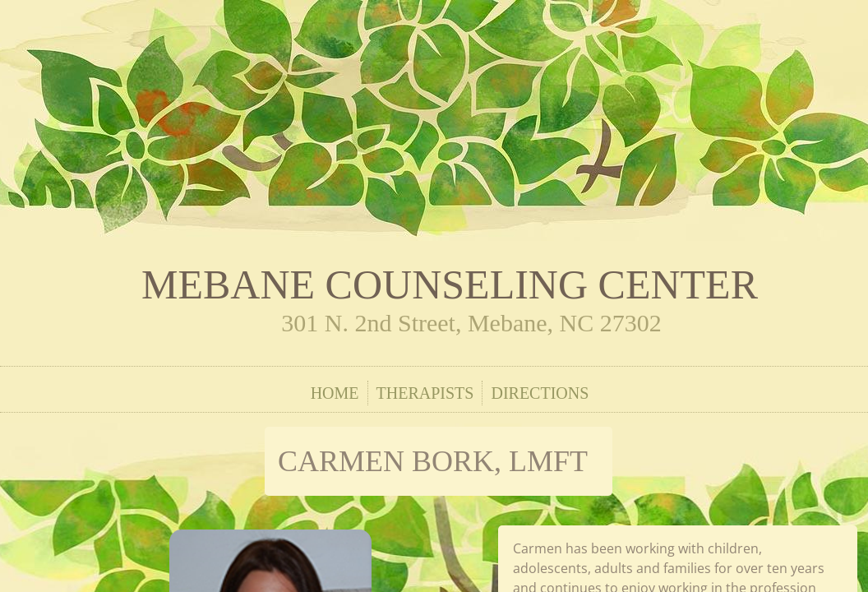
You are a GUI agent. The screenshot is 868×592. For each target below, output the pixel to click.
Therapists (425, 393)
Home (335, 393)
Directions (540, 393)
